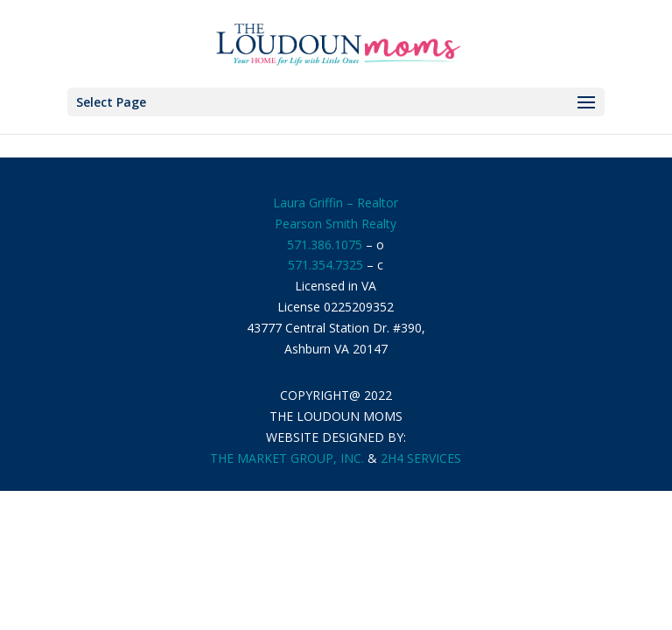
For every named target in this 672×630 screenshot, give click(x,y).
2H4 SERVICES (421, 458)
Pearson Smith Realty (336, 224)
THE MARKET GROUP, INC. (287, 458)
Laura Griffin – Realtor (336, 203)
